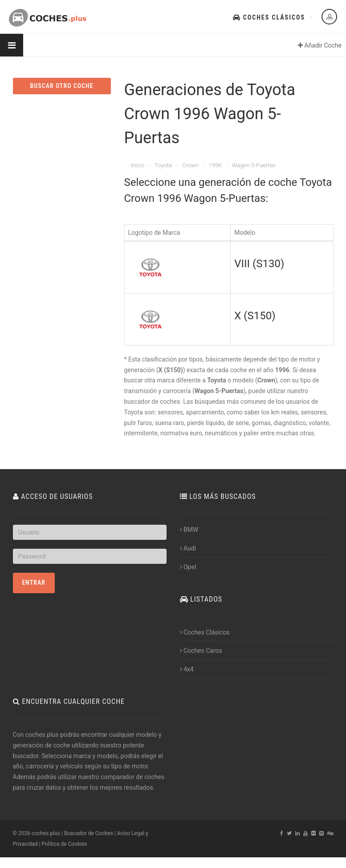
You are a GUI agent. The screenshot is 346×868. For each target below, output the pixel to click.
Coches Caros (201, 651)
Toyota (163, 165)
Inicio (138, 165)
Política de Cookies (64, 844)
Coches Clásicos (269, 17)
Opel (188, 567)
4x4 (187, 669)
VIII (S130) (259, 264)
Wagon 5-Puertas (254, 165)
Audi (188, 548)
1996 (215, 165)
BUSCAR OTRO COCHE (61, 86)
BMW (189, 530)
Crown (190, 165)
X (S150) (255, 316)
